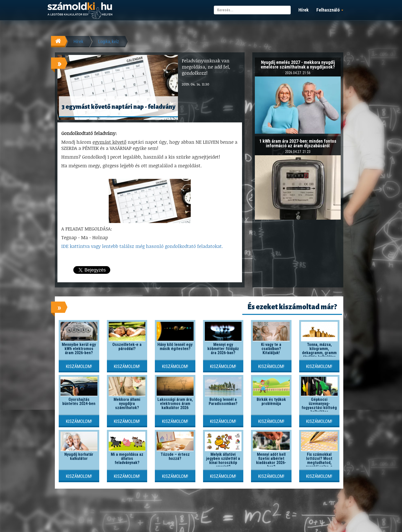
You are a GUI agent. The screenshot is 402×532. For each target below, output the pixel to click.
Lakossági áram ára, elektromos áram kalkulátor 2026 (175, 404)
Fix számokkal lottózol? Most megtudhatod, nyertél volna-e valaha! (319, 463)
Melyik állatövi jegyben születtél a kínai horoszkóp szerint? (223, 461)
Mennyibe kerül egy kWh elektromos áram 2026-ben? (79, 349)
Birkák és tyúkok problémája (271, 402)
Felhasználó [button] (330, 10)
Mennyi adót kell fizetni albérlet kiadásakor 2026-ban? (271, 461)
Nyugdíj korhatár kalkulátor (79, 456)
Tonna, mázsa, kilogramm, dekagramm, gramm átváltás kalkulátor (319, 351)
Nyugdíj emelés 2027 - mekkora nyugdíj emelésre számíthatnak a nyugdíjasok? (298, 65)
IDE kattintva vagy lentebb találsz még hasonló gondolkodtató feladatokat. (142, 246)
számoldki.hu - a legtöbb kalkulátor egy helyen (80, 11)
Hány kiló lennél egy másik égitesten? (175, 347)
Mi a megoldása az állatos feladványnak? (127, 458)
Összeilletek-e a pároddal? (127, 347)
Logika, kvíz (109, 41)
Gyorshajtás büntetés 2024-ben (79, 402)
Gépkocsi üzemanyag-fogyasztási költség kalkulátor (319, 406)
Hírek (304, 10)
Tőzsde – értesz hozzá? (175, 456)
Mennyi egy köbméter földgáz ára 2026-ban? (223, 349)
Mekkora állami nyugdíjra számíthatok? (127, 404)
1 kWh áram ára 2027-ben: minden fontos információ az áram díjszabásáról (298, 143)
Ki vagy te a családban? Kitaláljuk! (271, 349)
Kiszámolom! (79, 366)
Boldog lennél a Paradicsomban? (223, 402)
